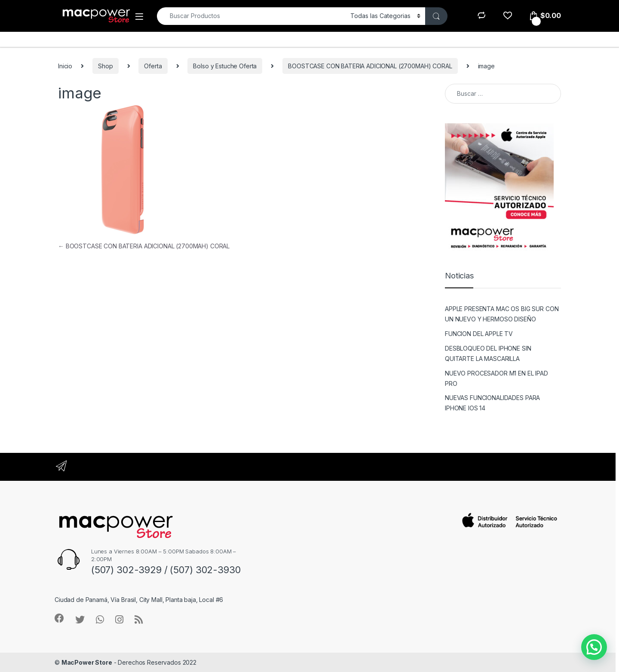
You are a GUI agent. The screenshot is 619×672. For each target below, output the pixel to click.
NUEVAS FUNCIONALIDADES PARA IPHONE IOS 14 (492, 403)
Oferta (153, 66)
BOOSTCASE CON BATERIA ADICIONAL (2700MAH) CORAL (370, 66)
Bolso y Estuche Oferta (225, 66)
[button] (594, 647)
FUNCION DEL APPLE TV (479, 334)
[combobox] (251, 16)
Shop (105, 66)
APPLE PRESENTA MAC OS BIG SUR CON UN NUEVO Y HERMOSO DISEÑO (502, 314)
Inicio (65, 66)
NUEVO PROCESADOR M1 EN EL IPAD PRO (496, 378)
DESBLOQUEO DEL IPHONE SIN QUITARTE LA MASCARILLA (488, 353)
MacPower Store (87, 662)
